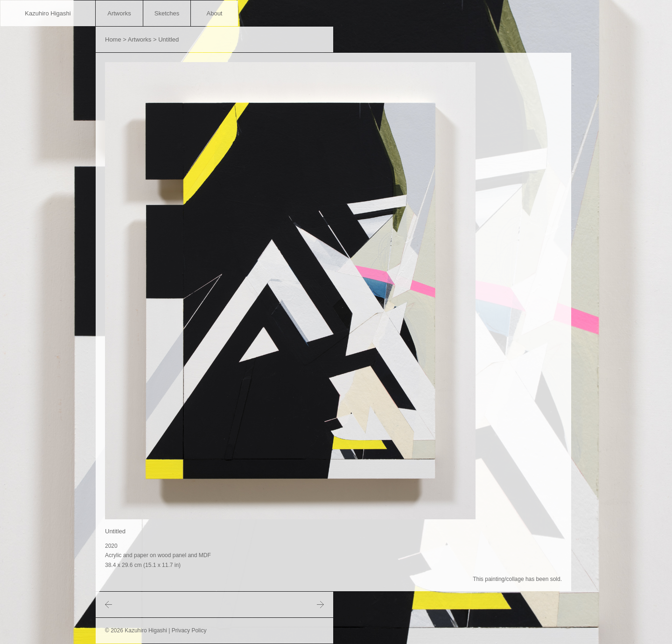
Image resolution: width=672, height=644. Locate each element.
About (215, 13)
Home (113, 39)
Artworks (119, 13)
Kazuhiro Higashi (48, 13)
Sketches (167, 13)
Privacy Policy (189, 630)
